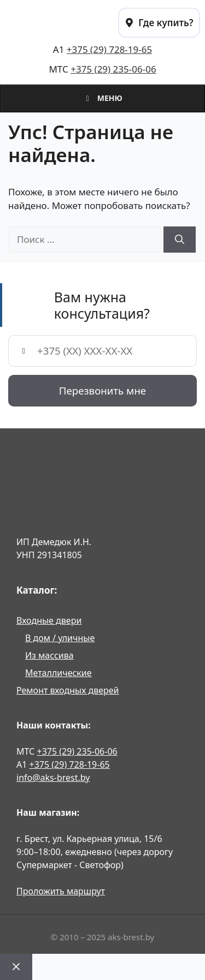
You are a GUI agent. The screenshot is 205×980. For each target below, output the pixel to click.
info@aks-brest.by (53, 778)
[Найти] (180, 240)
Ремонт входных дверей (68, 690)
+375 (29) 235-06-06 (113, 69)
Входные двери (49, 620)
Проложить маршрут (61, 891)
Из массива (49, 655)
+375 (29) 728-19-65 (109, 49)
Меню (102, 98)
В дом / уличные (60, 638)
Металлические (58, 673)
